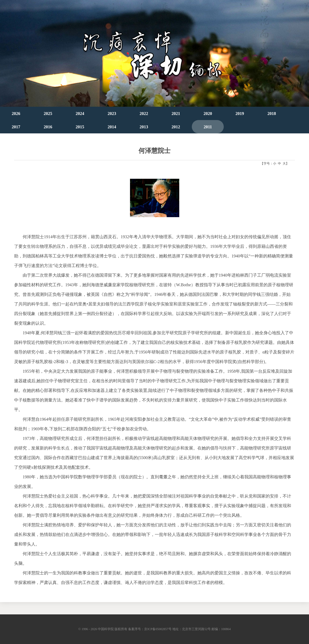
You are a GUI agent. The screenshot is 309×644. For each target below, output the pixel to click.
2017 (16, 127)
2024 (80, 114)
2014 (112, 127)
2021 (176, 114)
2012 (176, 127)
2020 (208, 114)
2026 (16, 114)
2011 (208, 127)
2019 (240, 114)
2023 (112, 114)
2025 (48, 114)
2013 (144, 127)
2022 (144, 114)
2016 (48, 127)
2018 (272, 114)
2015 (80, 127)
